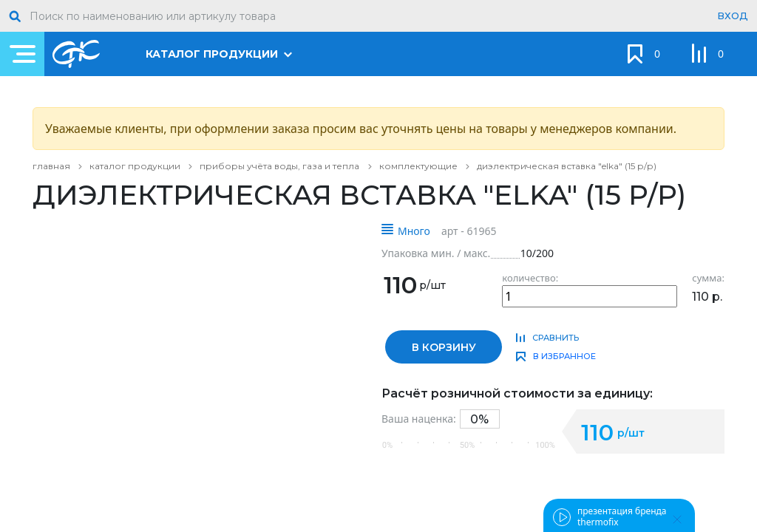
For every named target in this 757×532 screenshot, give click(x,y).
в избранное (564, 356)
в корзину (444, 347)
